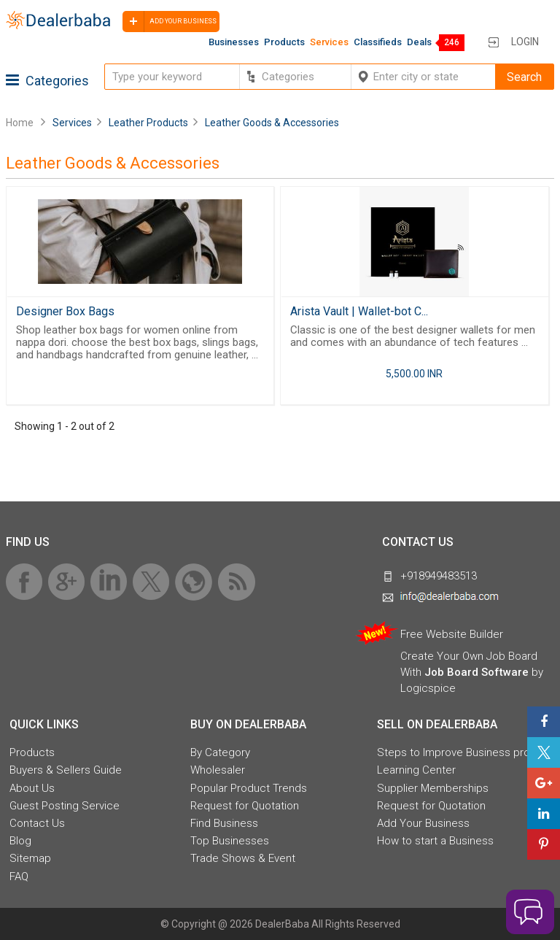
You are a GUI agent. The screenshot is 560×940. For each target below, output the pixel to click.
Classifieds (378, 42)
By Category (220, 752)
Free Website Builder (452, 634)
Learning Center (416, 770)
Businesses (234, 42)
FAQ (19, 877)
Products (284, 42)
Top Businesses (230, 841)
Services (329, 42)
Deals (419, 42)
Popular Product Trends (249, 788)
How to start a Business (435, 841)
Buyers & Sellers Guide (66, 770)
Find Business (224, 823)
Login (525, 42)
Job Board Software (477, 672)
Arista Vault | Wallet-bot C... (359, 311)
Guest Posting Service (65, 806)
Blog (20, 841)
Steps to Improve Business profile (461, 752)
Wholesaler (218, 770)
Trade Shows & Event (243, 858)
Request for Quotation (245, 806)
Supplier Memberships (433, 788)
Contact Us (37, 823)
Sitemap (30, 858)
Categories (47, 81)
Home (20, 123)
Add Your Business (423, 823)
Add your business (170, 22)
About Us (32, 788)
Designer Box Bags (65, 311)
